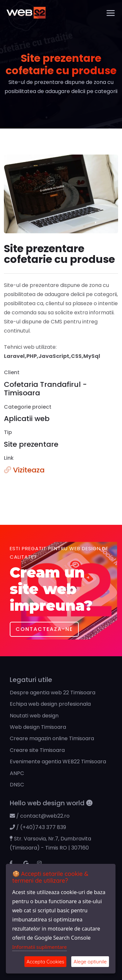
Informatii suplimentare (40, 947)
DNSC (17, 785)
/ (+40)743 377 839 (38, 827)
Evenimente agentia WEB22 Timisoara (58, 762)
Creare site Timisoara (37, 750)
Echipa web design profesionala (50, 704)
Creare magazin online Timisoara (52, 738)
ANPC (17, 773)
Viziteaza (24, 470)
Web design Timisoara (38, 727)
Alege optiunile (90, 962)
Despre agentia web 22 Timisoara (53, 693)
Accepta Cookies (46, 962)
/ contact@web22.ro (40, 816)
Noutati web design (34, 716)
